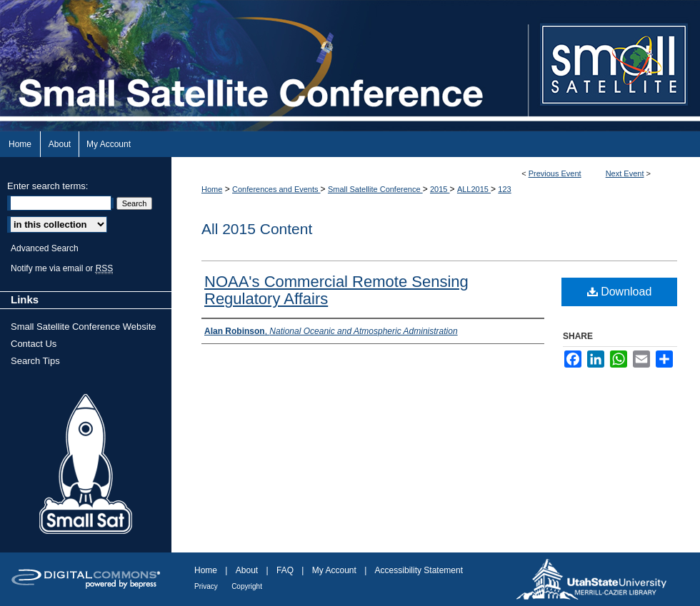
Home (212, 189)
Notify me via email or (62, 268)
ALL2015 (474, 189)
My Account (334, 570)
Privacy (206, 586)
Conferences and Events (276, 189)
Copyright (247, 586)
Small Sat (86, 465)
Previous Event (555, 173)
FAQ (285, 570)
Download (620, 292)
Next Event (625, 173)
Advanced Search (45, 248)
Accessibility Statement (419, 570)
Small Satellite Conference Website (84, 327)
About (247, 570)
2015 (440, 189)
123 (504, 189)
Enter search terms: (47, 186)
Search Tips (35, 361)
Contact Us (34, 344)
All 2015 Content (257, 229)
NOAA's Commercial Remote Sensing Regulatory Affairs (336, 290)
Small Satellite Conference (375, 189)
